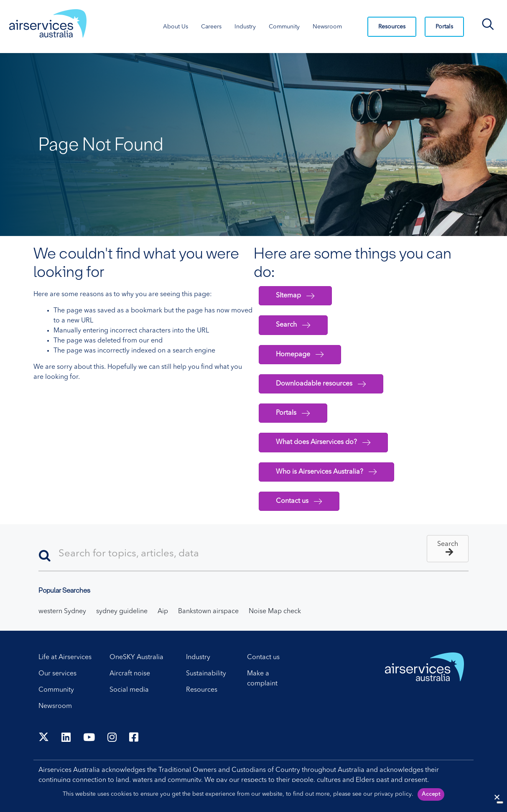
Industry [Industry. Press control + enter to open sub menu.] (245, 27)
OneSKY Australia (136, 657)
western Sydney (62, 612)
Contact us (263, 657)
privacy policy (393, 794)
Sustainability (206, 674)
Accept (431, 794)
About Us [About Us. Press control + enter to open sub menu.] (176, 27)
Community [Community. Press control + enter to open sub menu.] (284, 27)
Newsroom (55, 706)
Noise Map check (275, 612)
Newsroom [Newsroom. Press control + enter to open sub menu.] (327, 27)
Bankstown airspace (208, 612)
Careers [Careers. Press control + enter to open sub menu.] (211, 27)
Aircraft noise (130, 674)
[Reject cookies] (497, 797)
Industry (198, 657)
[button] (448, 549)
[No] (500, 802)
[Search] (253, 554)
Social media (129, 690)
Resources (392, 27)
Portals (444, 27)
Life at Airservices (65, 657)
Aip (163, 612)
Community (56, 690)
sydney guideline (122, 612)
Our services (57, 674)
